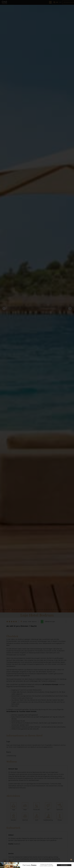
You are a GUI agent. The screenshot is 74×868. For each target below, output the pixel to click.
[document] (37, 434)
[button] (71, 860)
